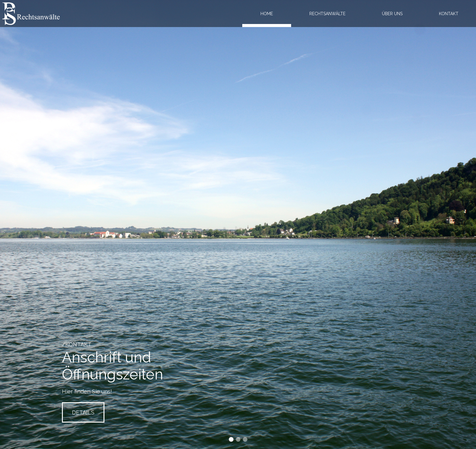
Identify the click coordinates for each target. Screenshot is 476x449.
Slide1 (231, 439)
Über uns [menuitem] (392, 14)
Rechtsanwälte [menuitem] (327, 14)
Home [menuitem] (267, 14)
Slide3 (245, 439)
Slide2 (238, 439)
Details (83, 412)
